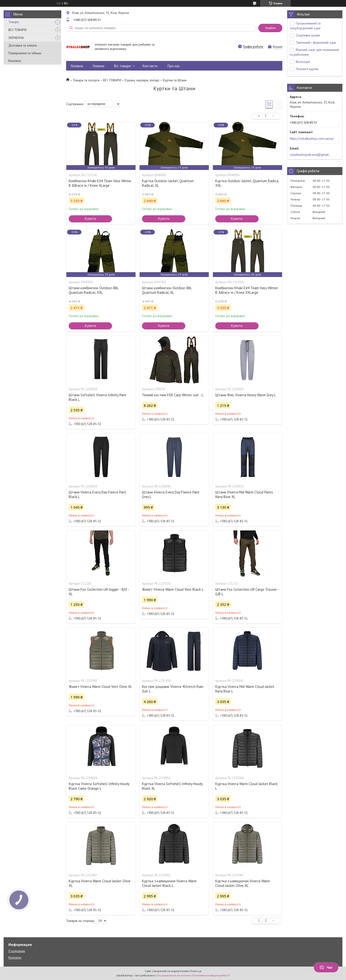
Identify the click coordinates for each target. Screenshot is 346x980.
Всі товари (122, 66)
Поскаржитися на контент (174, 975)
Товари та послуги (86, 80)
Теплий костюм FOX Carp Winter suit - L (173, 395)
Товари (14, 22)
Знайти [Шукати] (270, 28)
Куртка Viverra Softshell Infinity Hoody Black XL (172, 786)
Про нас (174, 66)
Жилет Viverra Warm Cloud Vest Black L (173, 589)
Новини (99, 66)
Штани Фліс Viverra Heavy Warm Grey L (246, 395)
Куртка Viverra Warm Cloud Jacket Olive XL (100, 883)
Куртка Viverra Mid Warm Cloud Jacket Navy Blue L (245, 689)
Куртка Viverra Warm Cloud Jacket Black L (246, 786)
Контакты (15, 958)
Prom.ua (196, 971)
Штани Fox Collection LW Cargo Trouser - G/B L (247, 592)
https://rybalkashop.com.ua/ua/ (312, 138)
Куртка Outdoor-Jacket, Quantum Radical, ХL (168, 183)
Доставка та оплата (23, 45)
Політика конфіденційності (212, 975)
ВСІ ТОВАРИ (17, 30)
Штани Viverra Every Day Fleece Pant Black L (97, 494)
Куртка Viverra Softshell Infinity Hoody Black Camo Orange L (99, 786)
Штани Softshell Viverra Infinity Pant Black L (98, 397)
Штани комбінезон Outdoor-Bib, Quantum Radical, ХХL (94, 290)
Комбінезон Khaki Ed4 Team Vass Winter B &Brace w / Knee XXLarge (247, 290)
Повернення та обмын (25, 53)
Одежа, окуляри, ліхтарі (142, 80)
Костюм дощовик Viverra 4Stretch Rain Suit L (173, 689)
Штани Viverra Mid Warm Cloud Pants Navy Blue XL (244, 494)
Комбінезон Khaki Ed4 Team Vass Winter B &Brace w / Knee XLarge (100, 183)
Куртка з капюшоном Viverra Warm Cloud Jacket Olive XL (243, 883)
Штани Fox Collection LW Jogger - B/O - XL (99, 592)
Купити (90, 219)
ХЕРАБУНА (16, 38)
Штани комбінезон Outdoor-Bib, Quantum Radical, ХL (167, 290)
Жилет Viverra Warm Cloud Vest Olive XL (100, 687)
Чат (326, 968)
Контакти (15, 61)
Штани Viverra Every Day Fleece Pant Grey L (171, 494)
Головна (77, 66)
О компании (17, 951)
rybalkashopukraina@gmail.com (311, 155)
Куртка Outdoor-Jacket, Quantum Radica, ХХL (247, 183)
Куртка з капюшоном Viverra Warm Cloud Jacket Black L (169, 883)
